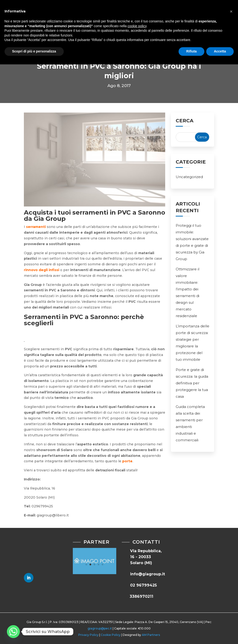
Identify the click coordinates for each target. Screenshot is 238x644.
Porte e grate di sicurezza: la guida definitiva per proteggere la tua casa (192, 383)
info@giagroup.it (148, 574)
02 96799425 (143, 585)
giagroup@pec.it (100, 628)
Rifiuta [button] (191, 51)
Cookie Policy (111, 635)
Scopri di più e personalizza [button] (34, 51)
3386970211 (141, 596)
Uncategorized (189, 177)
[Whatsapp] (13, 632)
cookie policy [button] (137, 26)
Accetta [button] (220, 51)
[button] (231, 11)
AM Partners (151, 635)
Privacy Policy (88, 635)
